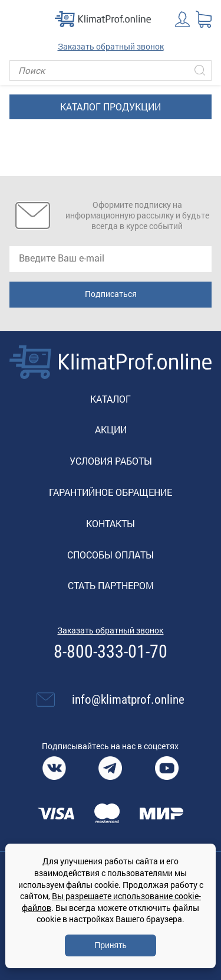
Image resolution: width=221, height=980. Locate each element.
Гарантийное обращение (111, 492)
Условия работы (111, 461)
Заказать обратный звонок (111, 46)
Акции (111, 429)
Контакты (111, 523)
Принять (111, 945)
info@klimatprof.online (128, 700)
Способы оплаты (111, 555)
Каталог (111, 399)
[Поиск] (111, 71)
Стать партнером (111, 585)
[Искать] (200, 71)
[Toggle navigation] (18, 19)
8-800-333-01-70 (111, 652)
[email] (111, 259)
